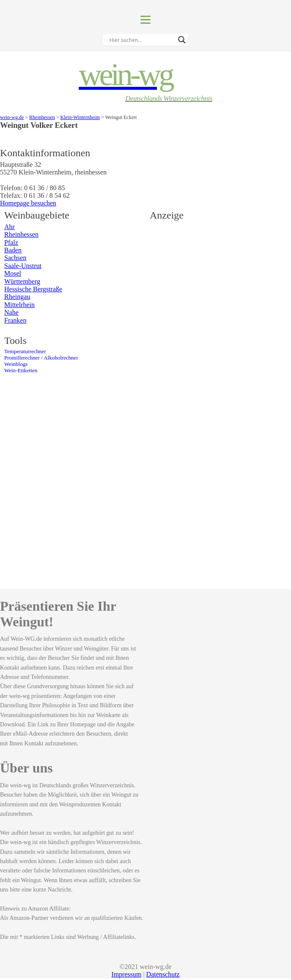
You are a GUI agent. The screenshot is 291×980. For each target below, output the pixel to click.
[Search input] (142, 40)
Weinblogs (16, 364)
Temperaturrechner (25, 352)
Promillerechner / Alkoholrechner (41, 358)
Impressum (126, 974)
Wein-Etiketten (21, 371)
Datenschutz (163, 974)
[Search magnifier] (182, 40)
